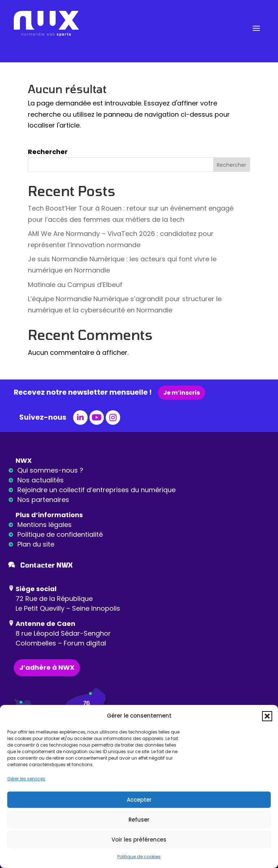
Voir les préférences (139, 840)
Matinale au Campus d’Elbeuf (75, 285)
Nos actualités (41, 480)
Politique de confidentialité (60, 534)
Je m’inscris (182, 393)
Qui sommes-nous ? (50, 470)
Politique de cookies (139, 857)
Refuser (139, 820)
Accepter (139, 800)
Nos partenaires (43, 500)
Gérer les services (26, 779)
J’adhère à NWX (47, 667)
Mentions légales (45, 525)
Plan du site (36, 544)
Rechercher (48, 152)
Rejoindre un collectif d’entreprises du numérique (96, 490)
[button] (267, 716)
